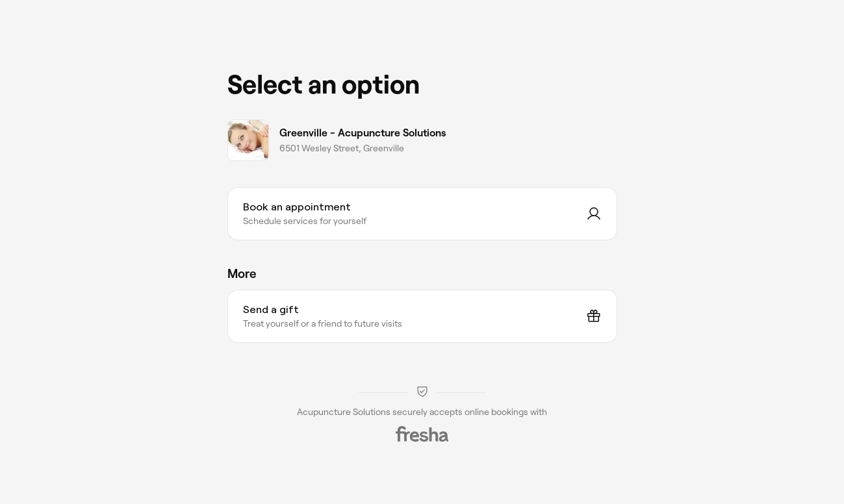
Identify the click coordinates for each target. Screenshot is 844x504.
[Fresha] (422, 434)
